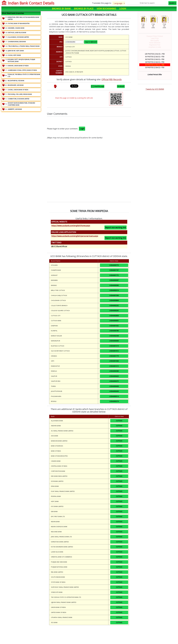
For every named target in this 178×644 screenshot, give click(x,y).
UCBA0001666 (114, 361)
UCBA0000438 (114, 386)
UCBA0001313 (114, 366)
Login (123, 9)
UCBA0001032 (114, 326)
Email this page (98, 86)
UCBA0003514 (114, 396)
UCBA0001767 (114, 270)
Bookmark (121, 86)
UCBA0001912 (114, 351)
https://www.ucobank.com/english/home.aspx (71, 226)
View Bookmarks (106, 9)
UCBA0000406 (114, 341)
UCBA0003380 (114, 371)
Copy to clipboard (91, 42)
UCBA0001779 (114, 356)
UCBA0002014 (114, 290)
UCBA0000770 (114, 265)
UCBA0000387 (114, 280)
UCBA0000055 (114, 321)
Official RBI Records (112, 79)
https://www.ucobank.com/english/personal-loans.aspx (75, 236)
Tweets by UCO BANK (155, 89)
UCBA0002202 (114, 306)
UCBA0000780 (114, 331)
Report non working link (116, 228)
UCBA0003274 (114, 401)
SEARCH (172, 3)
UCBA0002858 (114, 316)
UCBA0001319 (114, 346)
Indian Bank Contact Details (31, 3)
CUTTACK (119, 421)
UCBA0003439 (114, 391)
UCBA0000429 (114, 376)
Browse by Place (84, 9)
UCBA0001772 (114, 275)
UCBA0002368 (114, 336)
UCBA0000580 (114, 285)
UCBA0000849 (114, 300)
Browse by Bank (61, 9)
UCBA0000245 (114, 310)
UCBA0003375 (114, 381)
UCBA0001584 (114, 295)
